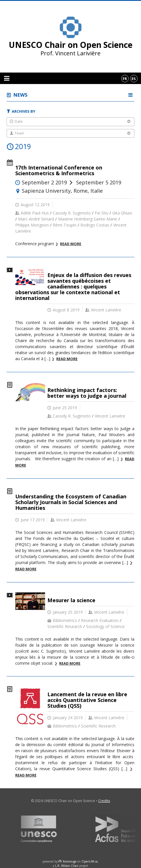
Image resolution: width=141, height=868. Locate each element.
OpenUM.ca (90, 861)
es (134, 79)
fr (125, 79)
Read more (71, 244)
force (70, 861)
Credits (104, 801)
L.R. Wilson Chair (67, 866)
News (21, 95)
